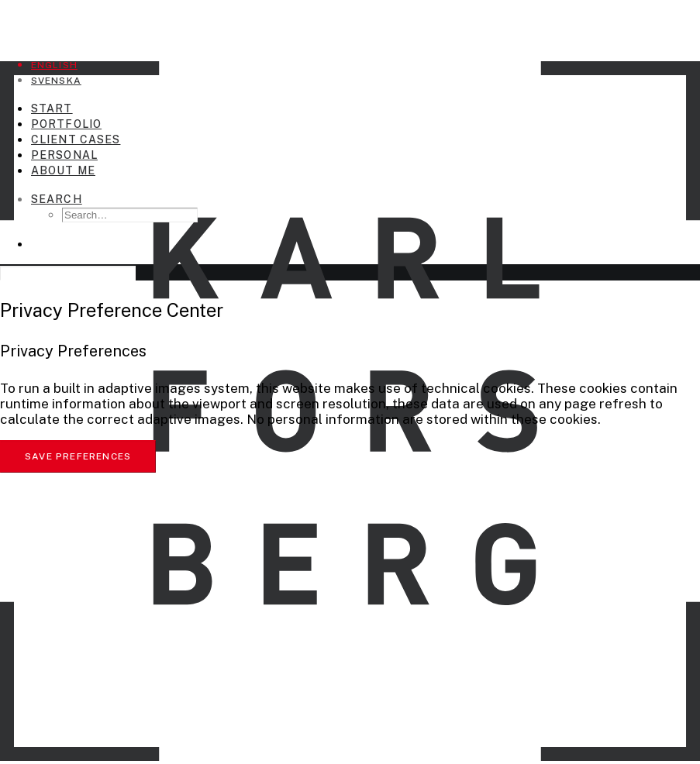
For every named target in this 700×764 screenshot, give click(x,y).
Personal (64, 155)
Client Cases (76, 139)
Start (52, 108)
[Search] (57, 199)
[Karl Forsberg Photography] (350, 21)
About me (63, 170)
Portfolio (66, 124)
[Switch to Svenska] (56, 80)
